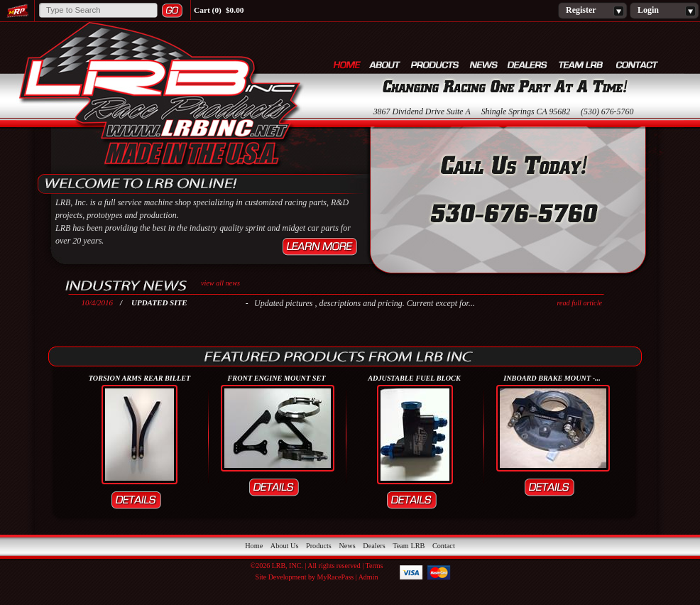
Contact (638, 64)
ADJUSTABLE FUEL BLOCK (414, 378)
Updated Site (159, 303)
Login (664, 11)
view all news (220, 283)
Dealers (528, 64)
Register (592, 11)
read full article (579, 303)
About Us (385, 64)
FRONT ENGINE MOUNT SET (277, 378)
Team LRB (583, 64)
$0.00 (235, 10)
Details (140, 500)
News (484, 64)
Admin (368, 577)
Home (347, 64)
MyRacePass (336, 577)
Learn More (320, 247)
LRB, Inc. (160, 97)
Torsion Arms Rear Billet (140, 378)
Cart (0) (208, 10)
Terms (374, 566)
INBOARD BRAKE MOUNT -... (552, 378)
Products (436, 64)
